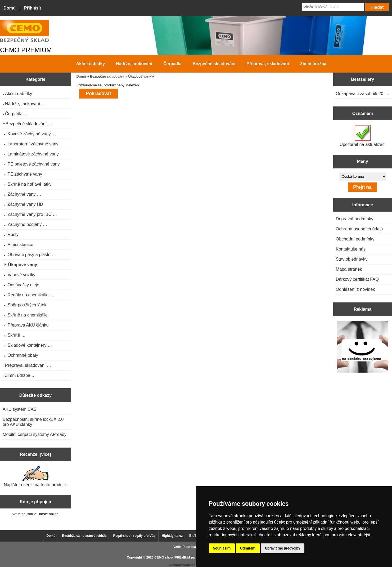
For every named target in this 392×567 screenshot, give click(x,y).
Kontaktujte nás (351, 249)
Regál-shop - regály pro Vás (134, 536)
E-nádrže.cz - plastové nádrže (84, 536)
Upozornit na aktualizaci (362, 136)
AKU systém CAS (20, 409)
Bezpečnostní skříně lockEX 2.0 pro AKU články (33, 422)
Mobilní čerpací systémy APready (35, 434)
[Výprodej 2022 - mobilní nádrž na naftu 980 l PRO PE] (362, 347)
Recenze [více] (35, 454)
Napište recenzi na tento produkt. (35, 477)
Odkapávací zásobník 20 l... (362, 93)
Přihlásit (33, 8)
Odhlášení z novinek (355, 289)
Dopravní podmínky (355, 219)
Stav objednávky (352, 259)
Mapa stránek (349, 269)
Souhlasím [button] (222, 548)
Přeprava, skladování (268, 64)
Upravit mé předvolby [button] (283, 548)
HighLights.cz (172, 536)
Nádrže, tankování (134, 64)
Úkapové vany (139, 76)
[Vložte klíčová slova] (333, 7)
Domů (10, 8)
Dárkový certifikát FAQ (357, 279)
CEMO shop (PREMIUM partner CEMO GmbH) (189, 557)
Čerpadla (172, 64)
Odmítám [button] (248, 548)
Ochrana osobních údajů (359, 229)
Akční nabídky (91, 64)
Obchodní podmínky (355, 239)
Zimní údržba (313, 64)
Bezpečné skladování (107, 76)
